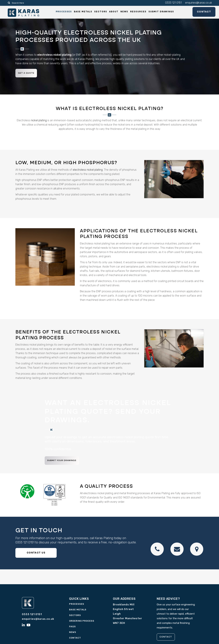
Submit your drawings (64, 461)
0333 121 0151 (173, 3)
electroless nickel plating (88, 171)
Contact (200, 13)
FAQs (72, 627)
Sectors (75, 616)
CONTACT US (36, 554)
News (73, 633)
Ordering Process (82, 622)
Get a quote (28, 74)
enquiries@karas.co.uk (199, 3)
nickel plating (39, 121)
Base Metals (78, 610)
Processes (77, 605)
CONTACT (167, 638)
